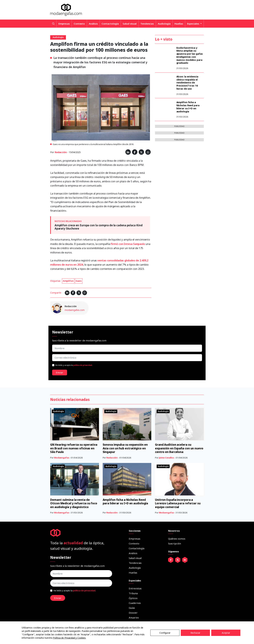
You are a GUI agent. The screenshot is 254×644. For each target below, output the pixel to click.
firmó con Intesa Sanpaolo (128, 244)
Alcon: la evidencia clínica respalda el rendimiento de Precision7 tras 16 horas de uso (187, 83)
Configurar (165, 633)
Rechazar (195, 633)
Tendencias (147, 24)
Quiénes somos (177, 539)
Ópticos (133, 598)
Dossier (133, 613)
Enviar (60, 372)
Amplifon (68, 281)
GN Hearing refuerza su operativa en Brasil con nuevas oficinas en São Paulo (72, 448)
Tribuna (133, 593)
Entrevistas (135, 588)
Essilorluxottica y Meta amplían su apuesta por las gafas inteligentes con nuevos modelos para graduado (190, 55)
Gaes (79, 281)
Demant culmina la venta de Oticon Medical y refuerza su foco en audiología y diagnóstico (74, 503)
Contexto (79, 24)
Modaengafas (62, 458)
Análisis (93, 24)
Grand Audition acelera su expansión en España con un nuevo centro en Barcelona (175, 448)
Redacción (61, 152)
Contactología (110, 24)
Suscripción (175, 543)
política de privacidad (83, 365)
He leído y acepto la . (74, 365)
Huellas (179, 24)
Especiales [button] (193, 24)
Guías (132, 608)
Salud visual (130, 24)
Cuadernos (135, 603)
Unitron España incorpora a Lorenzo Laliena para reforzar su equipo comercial (179, 503)
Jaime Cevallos (167, 458)
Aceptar (226, 633)
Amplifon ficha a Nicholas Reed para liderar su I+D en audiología (188, 107)
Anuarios (134, 617)
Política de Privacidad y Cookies (69, 638)
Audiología (164, 24)
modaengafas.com (75, 310)
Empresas (64, 24)
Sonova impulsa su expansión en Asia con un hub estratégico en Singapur (126, 448)
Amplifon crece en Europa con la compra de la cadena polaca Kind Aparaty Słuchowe (99, 227)
